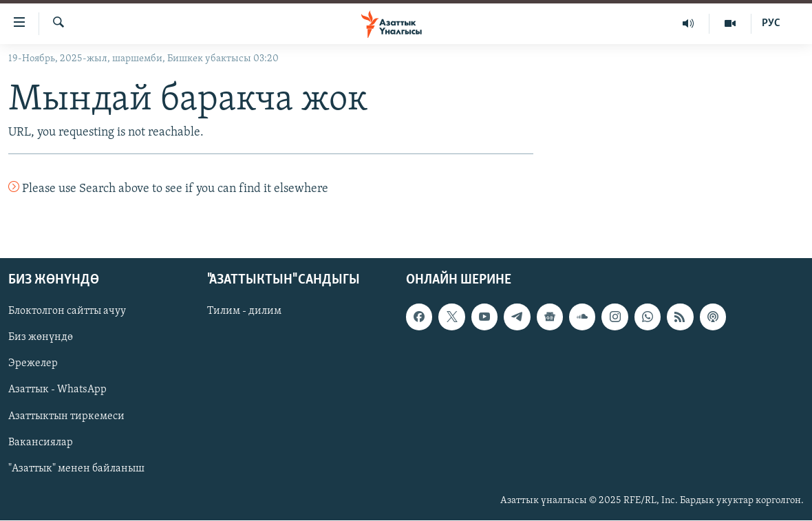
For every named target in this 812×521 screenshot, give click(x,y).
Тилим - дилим (244, 312)
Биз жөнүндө (41, 338)
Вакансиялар (41, 443)
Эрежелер (33, 364)
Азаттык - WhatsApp (57, 390)
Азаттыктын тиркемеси (66, 416)
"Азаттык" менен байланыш (76, 469)
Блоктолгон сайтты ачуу (67, 312)
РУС (771, 23)
